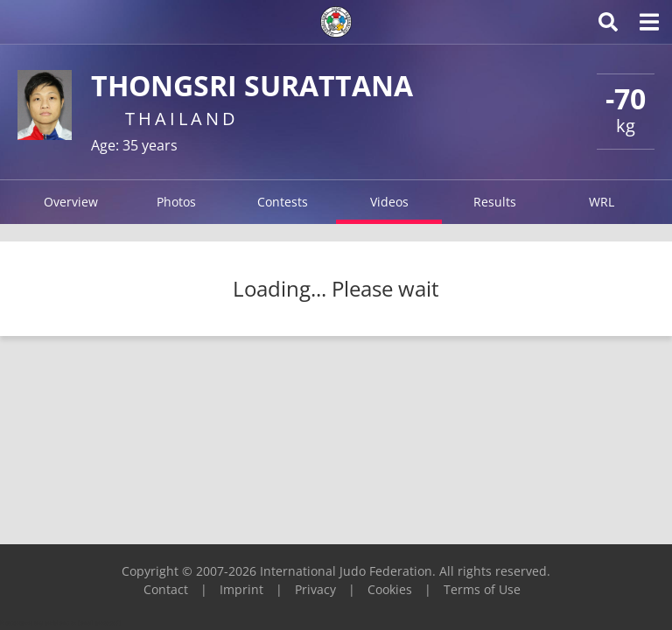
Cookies (390, 589)
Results (495, 202)
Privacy (315, 589)
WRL (602, 202)
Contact (166, 589)
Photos (176, 202)
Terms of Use (482, 589)
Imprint (241, 589)
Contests (283, 202)
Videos (389, 202)
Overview (71, 202)
